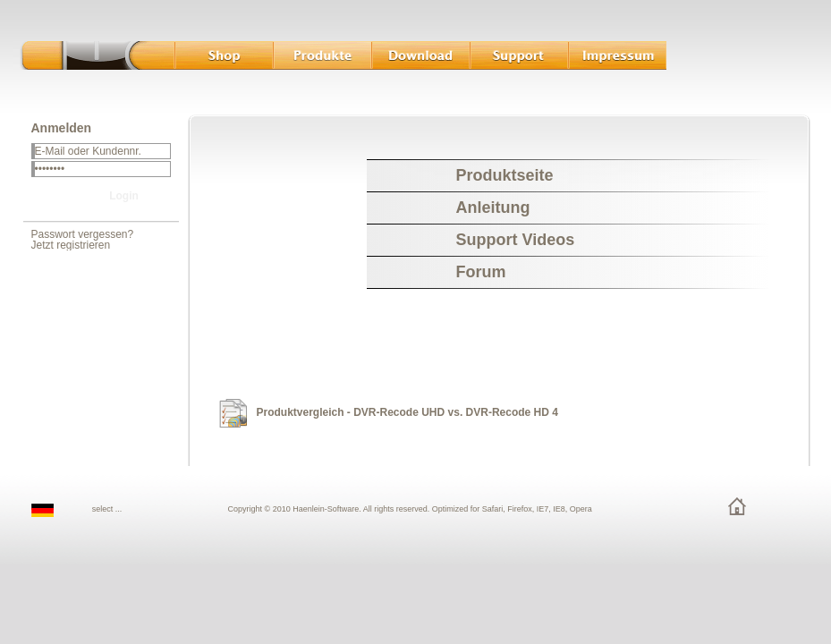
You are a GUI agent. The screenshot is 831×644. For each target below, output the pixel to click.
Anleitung (493, 208)
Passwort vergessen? (83, 234)
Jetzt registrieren (71, 245)
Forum (481, 272)
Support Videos (516, 240)
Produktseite (505, 175)
